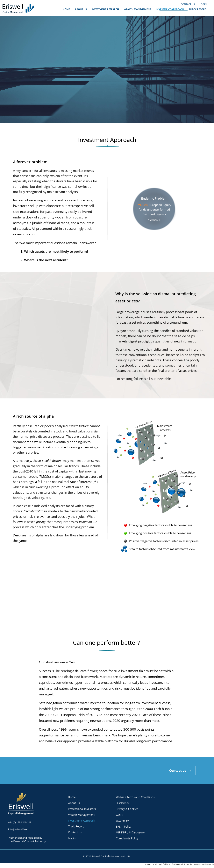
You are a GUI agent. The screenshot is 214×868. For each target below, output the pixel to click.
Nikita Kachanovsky (193, 864)
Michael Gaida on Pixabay (167, 864)
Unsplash (209, 864)
